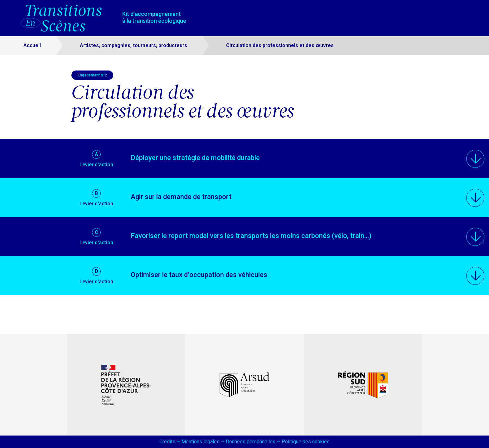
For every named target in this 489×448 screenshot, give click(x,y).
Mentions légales (201, 442)
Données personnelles (251, 442)
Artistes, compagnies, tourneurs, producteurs (133, 45)
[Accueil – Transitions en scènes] (63, 18)
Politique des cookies (306, 442)
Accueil (32, 45)
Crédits (167, 442)
